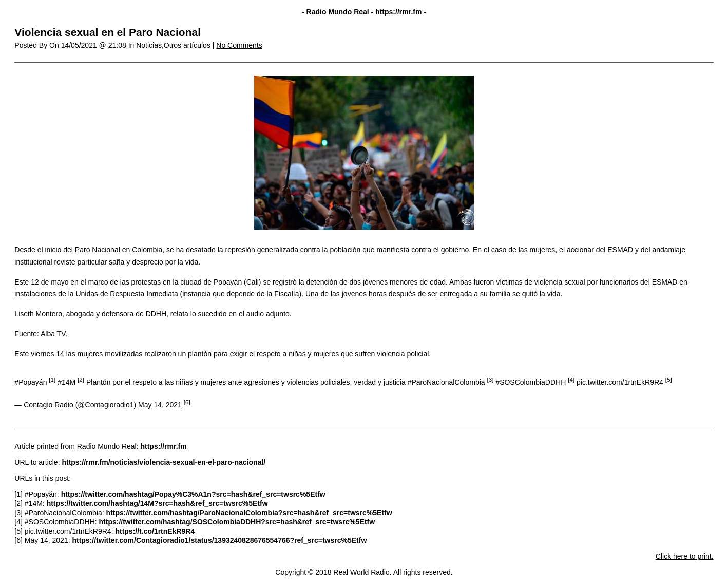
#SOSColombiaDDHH (531, 382)
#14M (66, 382)
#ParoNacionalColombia (446, 382)
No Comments (239, 45)
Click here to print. (685, 556)
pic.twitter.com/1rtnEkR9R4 (620, 382)
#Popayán (31, 382)
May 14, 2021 (160, 405)
